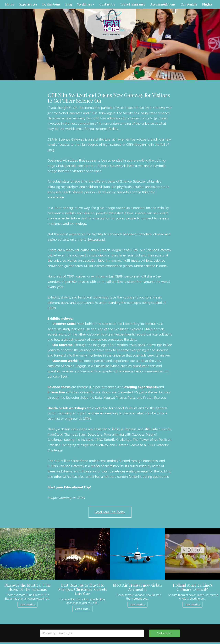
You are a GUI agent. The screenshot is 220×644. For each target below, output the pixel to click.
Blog (69, 4)
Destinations (51, 4)
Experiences (28, 4)
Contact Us (107, 4)
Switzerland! (96, 239)
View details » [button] (27, 605)
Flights (207, 4)
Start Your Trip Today (110, 512)
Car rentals (189, 4)
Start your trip (165, 633)
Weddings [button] (86, 4)
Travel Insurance (133, 4)
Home (10, 4)
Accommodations (163, 4)
